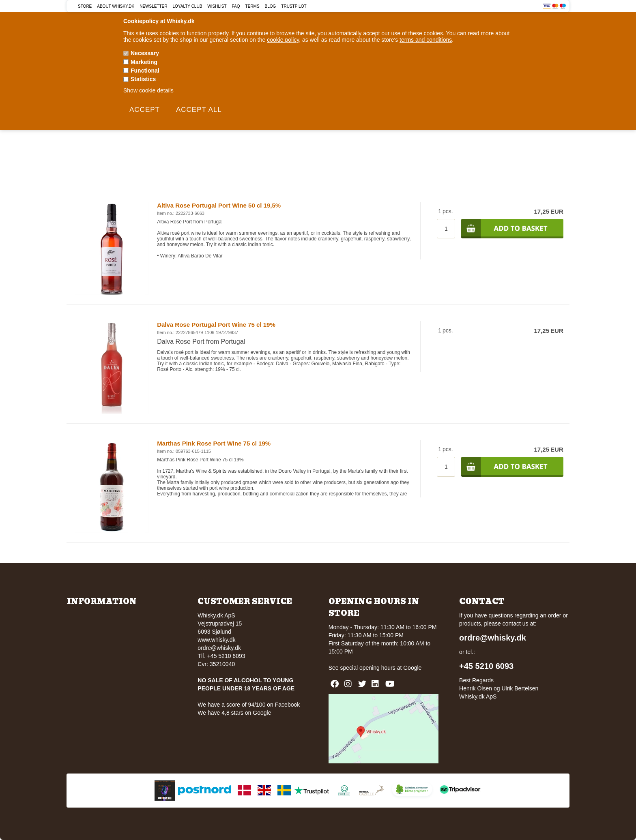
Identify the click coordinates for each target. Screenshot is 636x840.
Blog (271, 6)
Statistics (143, 79)
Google (412, 668)
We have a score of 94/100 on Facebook (249, 705)
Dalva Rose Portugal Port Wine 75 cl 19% (216, 325)
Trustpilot (294, 6)
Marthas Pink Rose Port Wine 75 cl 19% (214, 443)
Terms (252, 6)
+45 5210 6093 (486, 666)
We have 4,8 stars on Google (234, 713)
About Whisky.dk (116, 6)
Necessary (145, 53)
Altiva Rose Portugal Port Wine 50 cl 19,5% (219, 205)
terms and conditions (426, 40)
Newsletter (153, 6)
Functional (145, 71)
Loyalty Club (188, 6)
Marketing (144, 62)
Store (85, 6)
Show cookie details (148, 90)
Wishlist (217, 6)
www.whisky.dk (216, 640)
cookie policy (283, 40)
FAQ (236, 6)
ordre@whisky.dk (219, 648)
